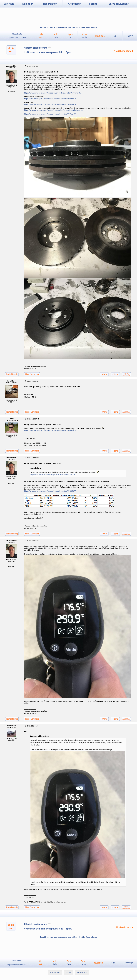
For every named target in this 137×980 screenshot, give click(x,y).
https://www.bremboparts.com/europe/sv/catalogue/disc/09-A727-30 (50, 104)
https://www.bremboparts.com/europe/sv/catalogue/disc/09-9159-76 (50, 430)
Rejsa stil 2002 (55, 973)
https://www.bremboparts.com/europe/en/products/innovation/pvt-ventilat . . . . (54, 93)
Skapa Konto (17, 34)
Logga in (130, 36)
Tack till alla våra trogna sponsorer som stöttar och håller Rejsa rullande (68, 27)
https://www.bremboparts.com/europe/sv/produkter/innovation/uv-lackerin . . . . (54, 110)
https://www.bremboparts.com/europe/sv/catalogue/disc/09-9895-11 (50, 491)
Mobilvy (68, 973)
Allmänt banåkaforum (38, 48)
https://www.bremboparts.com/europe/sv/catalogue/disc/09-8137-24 (50, 99)
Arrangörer (74, 4)
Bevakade (100, 36)
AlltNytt (41, 36)
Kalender (28, 4)
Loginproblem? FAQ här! (17, 38)
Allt (56, 36)
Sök (115, 36)
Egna (70, 36)
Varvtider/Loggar (119, 4)
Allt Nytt (9, 4)
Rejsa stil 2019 (82, 973)
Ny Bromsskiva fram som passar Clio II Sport (48, 52)
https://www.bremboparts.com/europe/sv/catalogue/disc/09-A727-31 (50, 114)
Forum (93, 4)
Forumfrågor (129, 963)
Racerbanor (50, 4)
